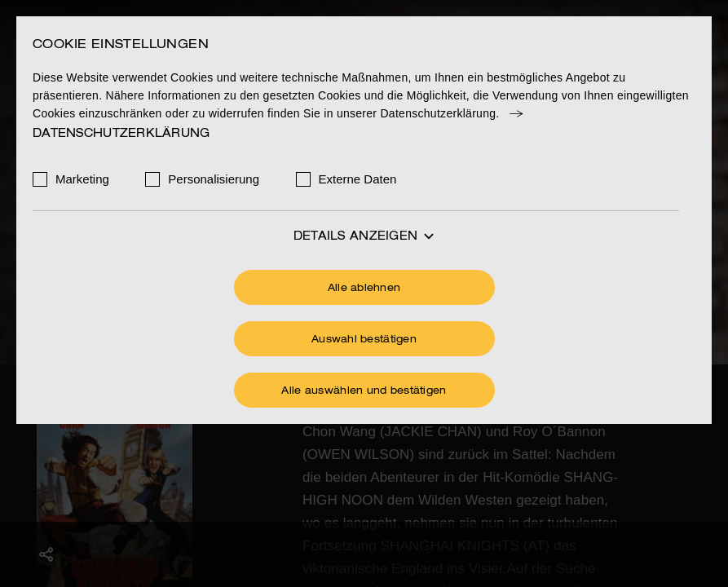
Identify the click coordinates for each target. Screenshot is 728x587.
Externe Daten (358, 179)
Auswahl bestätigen (364, 340)
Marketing (82, 179)
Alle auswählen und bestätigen (364, 391)
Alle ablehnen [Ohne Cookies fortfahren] (364, 289)
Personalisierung (214, 179)
